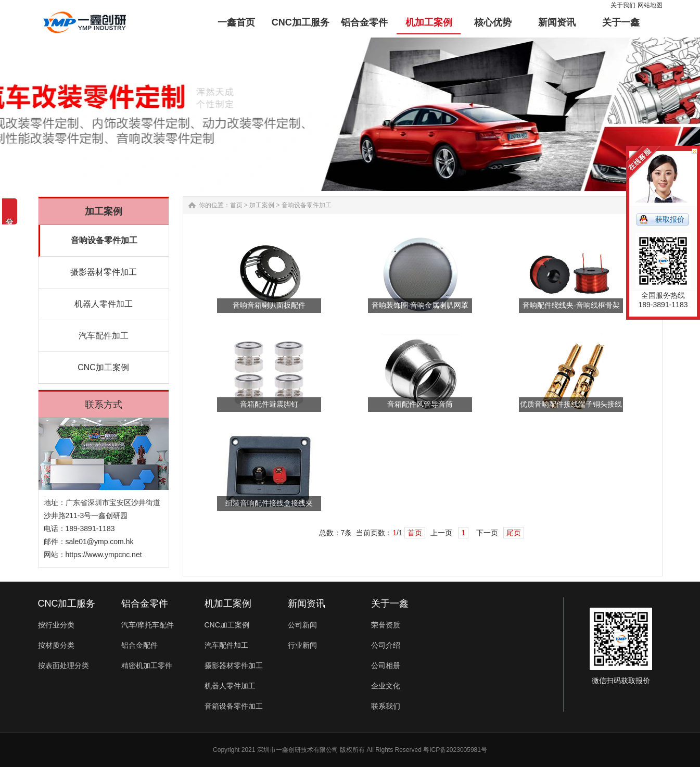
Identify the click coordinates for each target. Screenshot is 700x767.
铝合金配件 (139, 645)
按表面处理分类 (63, 665)
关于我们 (623, 5)
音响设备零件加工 (104, 240)
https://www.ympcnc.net (104, 555)
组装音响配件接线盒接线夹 (269, 503)
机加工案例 (228, 603)
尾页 (514, 533)
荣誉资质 (386, 625)
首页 (236, 205)
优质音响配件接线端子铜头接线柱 (571, 406)
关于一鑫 (390, 603)
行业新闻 (302, 645)
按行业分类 (56, 625)
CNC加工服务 (67, 603)
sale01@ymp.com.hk (100, 542)
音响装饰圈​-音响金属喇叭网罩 (420, 305)
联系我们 (386, 706)
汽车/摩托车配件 (148, 625)
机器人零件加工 (104, 304)
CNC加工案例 (103, 367)
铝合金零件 (145, 603)
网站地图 (650, 5)
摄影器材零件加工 (104, 272)
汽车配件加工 (104, 336)
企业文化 (386, 686)
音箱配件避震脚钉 (269, 404)
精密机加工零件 (147, 665)
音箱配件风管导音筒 (420, 404)
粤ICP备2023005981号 (455, 750)
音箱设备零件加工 (234, 706)
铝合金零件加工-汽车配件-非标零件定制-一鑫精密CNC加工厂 (85, 22)
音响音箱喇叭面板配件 (269, 305)
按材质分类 (56, 645)
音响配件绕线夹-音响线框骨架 (571, 305)
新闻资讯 (307, 603)
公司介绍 (386, 645)
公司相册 (386, 665)
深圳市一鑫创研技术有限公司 (298, 750)
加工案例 (262, 205)
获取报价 (670, 219)
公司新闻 (302, 625)
